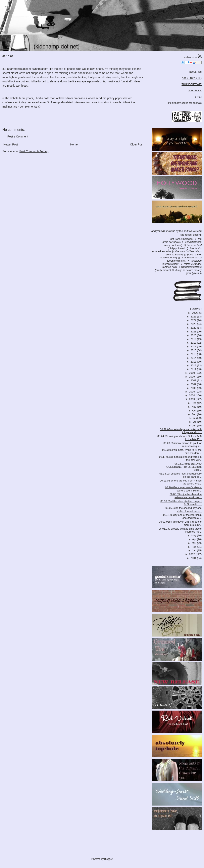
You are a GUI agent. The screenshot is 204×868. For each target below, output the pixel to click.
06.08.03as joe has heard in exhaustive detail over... (186, 496)
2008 (194, 380)
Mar (194, 543)
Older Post (137, 144)
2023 (194, 324)
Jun (195, 426)
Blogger (108, 859)
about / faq (196, 72)
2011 (194, 369)
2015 (194, 354)
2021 (194, 332)
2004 (192, 395)
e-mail (198, 97)
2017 (194, 347)
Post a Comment (18, 136)
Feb (194, 547)
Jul (195, 422)
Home (74, 144)
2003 (192, 399)
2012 (194, 365)
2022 (194, 328)
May (194, 535)
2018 (194, 343)
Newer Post (11, 144)
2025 (194, 317)
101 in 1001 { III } (192, 78)
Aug (196, 418)
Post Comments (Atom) (34, 151)
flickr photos (195, 90)
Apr (195, 539)
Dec (194, 403)
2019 (194, 339)
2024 (194, 320)
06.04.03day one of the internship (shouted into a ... (182, 517)
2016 (194, 350)
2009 (192, 377)
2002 (192, 554)
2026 (195, 313)
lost (172, 239)
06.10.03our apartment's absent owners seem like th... (183, 489)
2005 (192, 392)
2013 (194, 362)
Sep (194, 414)
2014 (194, 358)
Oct (195, 411)
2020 (194, 335)
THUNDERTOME (192, 84)
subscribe (193, 57)
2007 (194, 384)
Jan (195, 550)
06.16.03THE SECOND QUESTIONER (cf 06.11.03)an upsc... (184, 467)
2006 (194, 388)
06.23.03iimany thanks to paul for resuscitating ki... (182, 445)
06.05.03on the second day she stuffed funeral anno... (184, 510)
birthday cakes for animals (187, 103)
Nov (194, 407)
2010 (192, 373)
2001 (194, 558)
